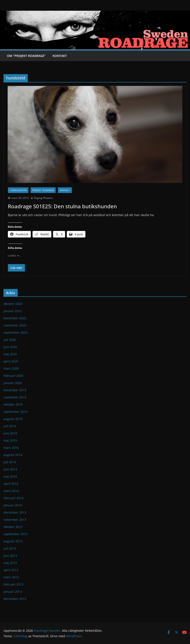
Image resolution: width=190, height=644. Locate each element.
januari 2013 (13, 592)
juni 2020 (10, 347)
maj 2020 (10, 354)
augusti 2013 (13, 541)
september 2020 (15, 332)
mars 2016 (11, 448)
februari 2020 (13, 376)
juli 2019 (10, 426)
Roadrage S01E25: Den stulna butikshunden (62, 206)
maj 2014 (10, 476)
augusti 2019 (13, 419)
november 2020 (15, 325)
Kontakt (60, 56)
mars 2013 (11, 577)
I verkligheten (18, 190)
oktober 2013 (13, 527)
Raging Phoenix (43, 198)
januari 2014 (13, 505)
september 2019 (15, 412)
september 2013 (15, 534)
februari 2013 (13, 584)
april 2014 (11, 484)
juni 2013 (10, 556)
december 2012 (15, 599)
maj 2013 (10, 563)
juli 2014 (10, 462)
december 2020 (15, 318)
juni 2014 (10, 469)
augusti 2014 (13, 455)
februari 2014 (13, 498)
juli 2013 (10, 548)
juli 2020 (10, 340)
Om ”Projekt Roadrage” (26, 56)
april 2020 (11, 361)
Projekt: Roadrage (43, 190)
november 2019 (15, 397)
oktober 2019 (13, 404)
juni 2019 (10, 433)
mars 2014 (11, 491)
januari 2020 (13, 383)
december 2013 (15, 512)
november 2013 (15, 520)
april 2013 (11, 570)
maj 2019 (10, 440)
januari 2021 (13, 311)
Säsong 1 (65, 190)
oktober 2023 (13, 304)
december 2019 (15, 390)
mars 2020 (11, 368)
